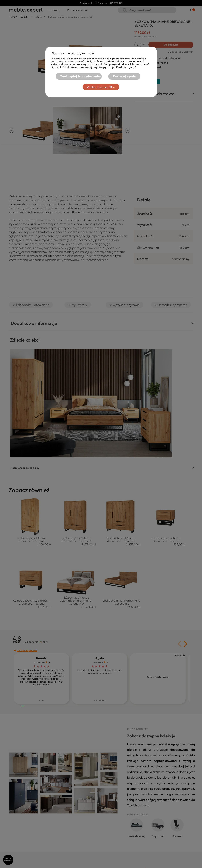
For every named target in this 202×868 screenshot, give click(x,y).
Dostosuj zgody (124, 76)
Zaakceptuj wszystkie (101, 87)
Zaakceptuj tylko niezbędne (79, 76)
